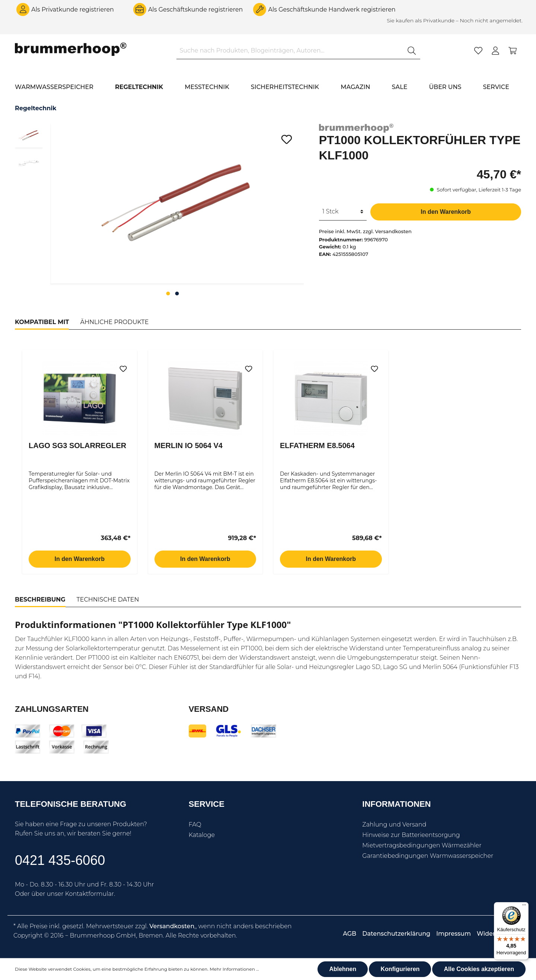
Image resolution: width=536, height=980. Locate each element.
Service (207, 804)
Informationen (396, 804)
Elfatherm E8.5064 (317, 445)
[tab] (40, 600)
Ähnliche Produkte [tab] (114, 322)
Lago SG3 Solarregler (77, 445)
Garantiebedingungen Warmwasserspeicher (428, 856)
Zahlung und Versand (394, 824)
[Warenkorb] (513, 51)
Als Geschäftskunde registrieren (196, 9)
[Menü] (524, 907)
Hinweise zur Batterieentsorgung (411, 835)
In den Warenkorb (446, 212)
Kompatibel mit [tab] (42, 322)
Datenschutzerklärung (396, 934)
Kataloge (202, 835)
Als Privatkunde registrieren (73, 9)
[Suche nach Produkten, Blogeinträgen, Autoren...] (290, 51)
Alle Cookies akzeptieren (479, 969)
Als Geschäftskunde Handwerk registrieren (332, 9)
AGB (350, 934)
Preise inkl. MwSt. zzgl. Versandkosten (365, 231)
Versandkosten (172, 926)
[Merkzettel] (478, 51)
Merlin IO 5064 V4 (189, 445)
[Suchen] (412, 51)
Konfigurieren (400, 969)
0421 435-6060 (60, 860)
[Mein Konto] (495, 51)
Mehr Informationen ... (234, 969)
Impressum (454, 934)
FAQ (195, 824)
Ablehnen (343, 969)
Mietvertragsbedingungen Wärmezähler (422, 845)
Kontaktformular (90, 894)
